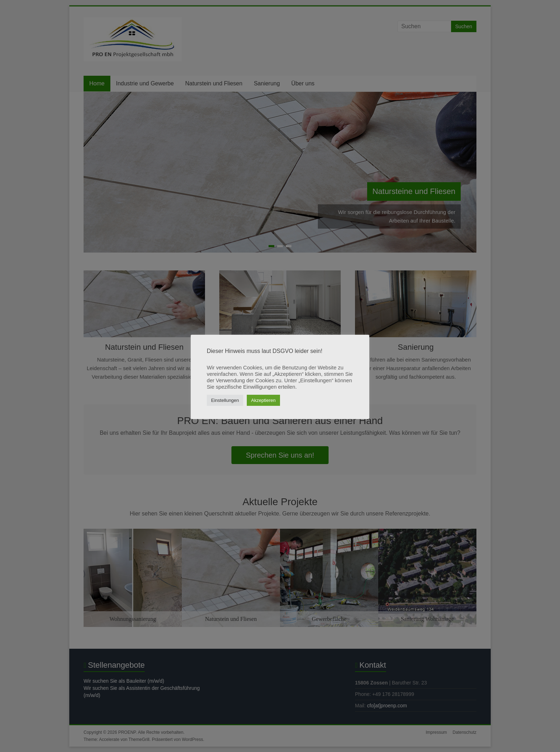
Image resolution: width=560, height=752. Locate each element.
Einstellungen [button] (225, 400)
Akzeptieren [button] (263, 400)
